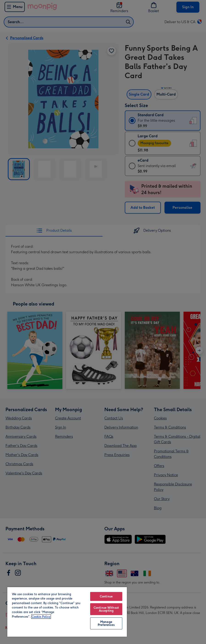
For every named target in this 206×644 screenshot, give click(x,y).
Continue (106, 596)
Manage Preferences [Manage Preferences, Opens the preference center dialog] (106, 623)
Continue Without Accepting (106, 609)
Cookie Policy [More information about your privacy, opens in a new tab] (41, 617)
